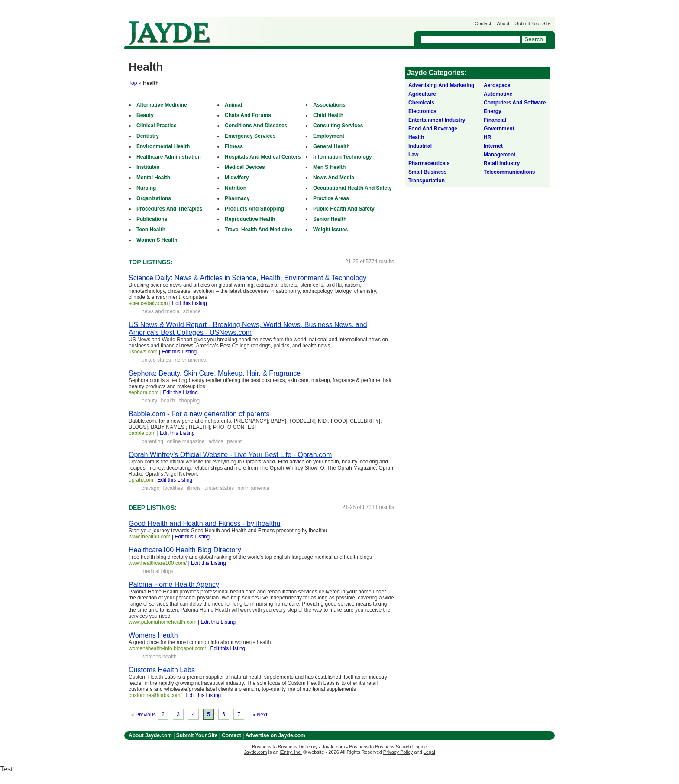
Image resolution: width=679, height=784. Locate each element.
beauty (149, 401)
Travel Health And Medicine (259, 230)
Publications (152, 219)
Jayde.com (169, 33)
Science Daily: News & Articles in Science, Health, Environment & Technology (247, 278)
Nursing (146, 188)
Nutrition (236, 188)
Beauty (145, 115)
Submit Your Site (533, 23)
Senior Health (330, 219)
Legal (429, 752)
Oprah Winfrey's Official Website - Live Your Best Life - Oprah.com (230, 455)
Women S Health (157, 240)
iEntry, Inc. (291, 752)
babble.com (142, 433)
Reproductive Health (250, 219)
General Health (331, 146)
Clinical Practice (157, 126)
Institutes (148, 167)
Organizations (154, 198)
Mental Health (153, 178)
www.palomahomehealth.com (163, 622)
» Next (260, 715)
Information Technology (343, 157)
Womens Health (153, 635)
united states (156, 360)
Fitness (234, 146)
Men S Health (329, 167)
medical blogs (157, 571)
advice (216, 441)
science (192, 311)
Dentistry (148, 136)
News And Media (334, 178)
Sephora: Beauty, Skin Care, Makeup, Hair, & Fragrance (215, 373)
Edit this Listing (189, 303)
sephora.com (144, 392)
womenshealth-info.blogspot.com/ (167, 648)
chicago (150, 488)
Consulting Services (338, 126)
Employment (329, 136)
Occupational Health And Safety (352, 188)
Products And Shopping (254, 209)
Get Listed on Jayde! (272, 29)
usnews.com (143, 352)
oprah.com (141, 480)
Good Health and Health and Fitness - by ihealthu (204, 523)
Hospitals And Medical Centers (263, 157)
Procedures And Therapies (169, 209)
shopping (189, 401)
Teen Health (151, 230)
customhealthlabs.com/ (155, 695)
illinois (194, 488)
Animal (233, 105)
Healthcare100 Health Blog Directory (185, 550)
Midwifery (237, 178)
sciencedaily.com (148, 303)
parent (234, 441)
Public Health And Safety (344, 209)
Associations (329, 105)
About (503, 23)
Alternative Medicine (162, 105)
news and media (160, 311)
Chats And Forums (248, 115)
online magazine (186, 441)
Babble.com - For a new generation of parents (199, 414)
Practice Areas (331, 198)
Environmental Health (163, 146)
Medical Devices (245, 167)
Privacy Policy (398, 752)
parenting (152, 441)
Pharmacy (237, 198)
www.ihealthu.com (150, 537)
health (168, 401)
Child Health (328, 115)
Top (133, 83)
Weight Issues (330, 230)
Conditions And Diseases (256, 126)
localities (173, 488)
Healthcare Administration (169, 157)
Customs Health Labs (162, 670)
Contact (483, 23)
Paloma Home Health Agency (174, 585)
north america (190, 360)
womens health (159, 657)
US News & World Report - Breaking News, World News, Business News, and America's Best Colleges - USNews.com (248, 329)
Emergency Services (250, 136)
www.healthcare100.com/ (158, 563)
